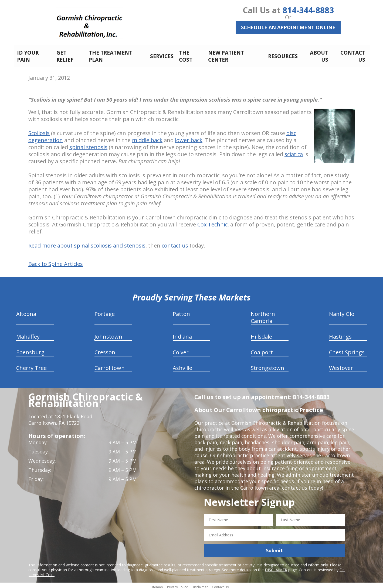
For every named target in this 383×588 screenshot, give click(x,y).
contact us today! (302, 485)
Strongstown (267, 365)
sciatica (294, 151)
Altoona (26, 311)
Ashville (182, 365)
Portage (105, 311)
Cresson (105, 349)
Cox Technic (212, 221)
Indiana (182, 334)
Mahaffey (28, 334)
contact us (175, 243)
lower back (189, 137)
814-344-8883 (308, 10)
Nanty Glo (342, 311)
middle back (147, 137)
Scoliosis (39, 130)
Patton (181, 311)
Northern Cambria (263, 314)
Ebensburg (30, 349)
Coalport (262, 349)
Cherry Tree (31, 365)
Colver (181, 349)
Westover (341, 365)
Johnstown (108, 334)
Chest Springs (347, 349)
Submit (274, 547)
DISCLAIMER (276, 567)
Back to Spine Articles (56, 261)
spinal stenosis (88, 144)
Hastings (340, 334)
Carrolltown (110, 365)
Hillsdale (261, 334)
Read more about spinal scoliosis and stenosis (87, 243)
